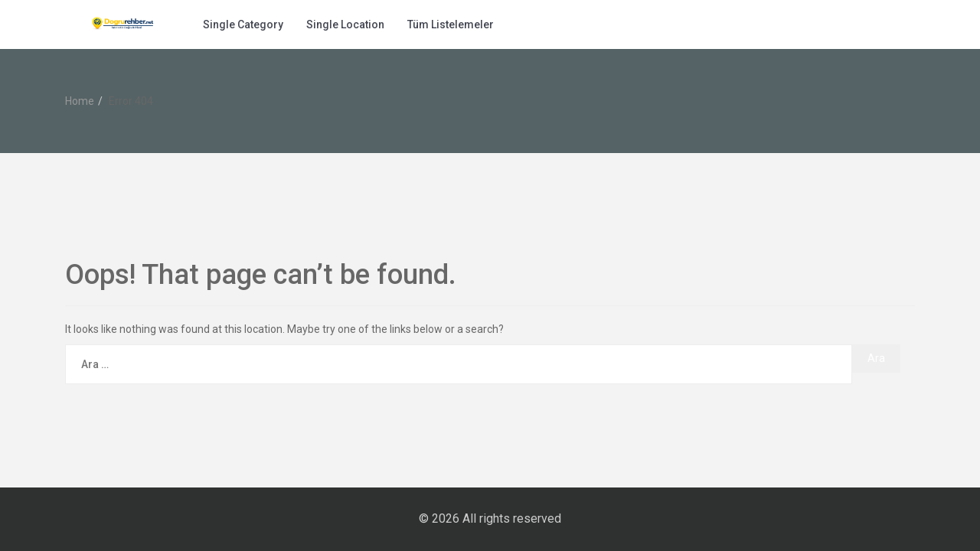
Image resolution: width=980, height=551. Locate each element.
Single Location (345, 24)
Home (80, 101)
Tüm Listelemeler (451, 24)
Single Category (243, 24)
